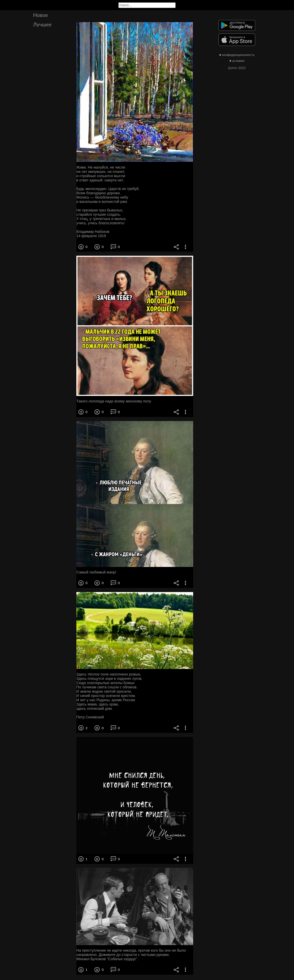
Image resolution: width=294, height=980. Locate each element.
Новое (41, 15)
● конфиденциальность (237, 55)
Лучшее (42, 24)
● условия (237, 61)
